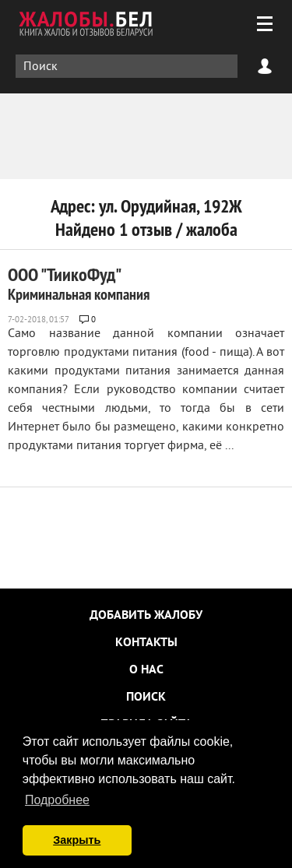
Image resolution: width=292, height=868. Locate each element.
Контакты (146, 643)
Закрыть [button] (77, 840)
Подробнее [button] (57, 800)
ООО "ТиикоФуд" (79, 283)
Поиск (146, 698)
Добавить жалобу (146, 616)
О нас (146, 670)
